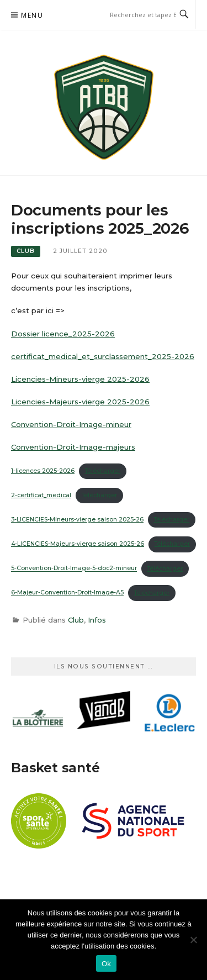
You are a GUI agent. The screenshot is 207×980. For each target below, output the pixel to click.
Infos (97, 620)
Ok (106, 964)
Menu (32, 15)
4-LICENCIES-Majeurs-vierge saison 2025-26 (78, 544)
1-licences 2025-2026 (43, 471)
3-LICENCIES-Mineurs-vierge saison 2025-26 (77, 520)
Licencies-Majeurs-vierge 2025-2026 (80, 402)
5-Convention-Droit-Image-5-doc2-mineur (74, 569)
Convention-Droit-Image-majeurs (73, 447)
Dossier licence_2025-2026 (63, 334)
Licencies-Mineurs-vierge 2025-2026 (80, 379)
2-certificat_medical (41, 495)
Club (26, 251)
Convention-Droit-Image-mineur (71, 424)
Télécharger (102, 471)
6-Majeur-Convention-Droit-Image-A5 (67, 593)
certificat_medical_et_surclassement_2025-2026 (103, 356)
